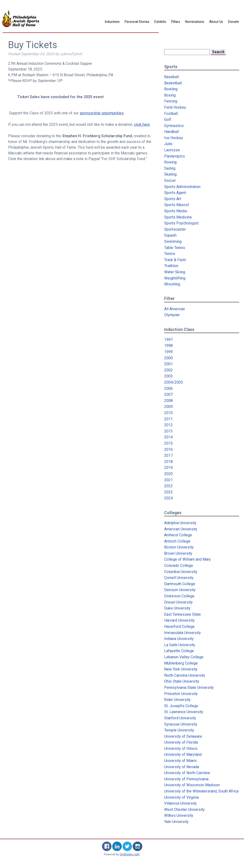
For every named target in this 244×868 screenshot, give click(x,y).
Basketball (173, 83)
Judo (168, 144)
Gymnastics (174, 126)
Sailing (170, 168)
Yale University (176, 822)
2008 (168, 401)
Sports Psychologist (181, 223)
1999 (168, 352)
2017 (168, 455)
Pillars (176, 22)
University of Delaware (183, 736)
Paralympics (175, 156)
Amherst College (178, 535)
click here (142, 124)
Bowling (171, 89)
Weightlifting (175, 278)
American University (181, 529)
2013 (168, 431)
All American (175, 309)
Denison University (180, 590)
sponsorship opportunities (102, 113)
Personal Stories (137, 22)
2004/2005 (174, 382)
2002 (168, 370)
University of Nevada (182, 767)
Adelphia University (180, 523)
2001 (168, 364)
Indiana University (179, 639)
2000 (168, 358)
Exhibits (160, 22)
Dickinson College (179, 596)
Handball (171, 132)
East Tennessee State (183, 614)
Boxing (170, 95)
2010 (168, 413)
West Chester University (184, 810)
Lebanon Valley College (184, 657)
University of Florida (181, 742)
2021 (168, 480)
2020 (168, 474)
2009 (168, 407)
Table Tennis (175, 248)
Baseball (171, 77)
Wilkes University (179, 815)
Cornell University (179, 578)
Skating (170, 174)
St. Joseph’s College (181, 706)
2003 (168, 376)
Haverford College (179, 627)
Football (171, 114)
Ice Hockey (174, 138)
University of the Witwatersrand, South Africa (201, 791)
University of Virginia (181, 797)
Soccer (170, 180)
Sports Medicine (178, 217)
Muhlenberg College (181, 663)
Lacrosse (172, 150)
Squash (170, 235)
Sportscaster (175, 229)
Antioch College (177, 541)
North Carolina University (185, 675)
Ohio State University (182, 681)
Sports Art (173, 199)
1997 (168, 340)
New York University (181, 669)
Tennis (170, 254)
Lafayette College (179, 651)
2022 (168, 486)
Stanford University (180, 718)
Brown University (178, 553)
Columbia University (181, 572)
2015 (168, 443)
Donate (234, 22)
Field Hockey (175, 107)
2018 (168, 462)
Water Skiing (175, 272)
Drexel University (178, 602)
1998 (168, 346)
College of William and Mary (188, 559)
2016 (168, 449)
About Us (216, 22)
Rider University (177, 700)
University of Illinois (181, 749)
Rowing (170, 162)
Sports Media (175, 211)
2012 (168, 425)
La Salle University (180, 645)
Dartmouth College (180, 584)
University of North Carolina (187, 773)
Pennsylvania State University (189, 688)
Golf (168, 119)
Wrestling (172, 284)
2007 (168, 394)
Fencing (171, 101)
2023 (168, 492)
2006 (168, 388)
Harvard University (179, 620)
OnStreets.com (130, 854)
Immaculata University (183, 633)
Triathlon (171, 266)
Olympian (172, 315)
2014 (168, 437)
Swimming (173, 241)
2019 (168, 468)
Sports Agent (175, 193)
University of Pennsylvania (186, 779)
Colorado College (179, 566)
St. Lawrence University (184, 712)
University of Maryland (183, 754)
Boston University (179, 547)
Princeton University (181, 694)
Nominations (195, 22)
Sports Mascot (177, 205)
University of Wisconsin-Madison (192, 785)
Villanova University (180, 803)
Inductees (112, 22)
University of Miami (180, 761)
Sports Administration (182, 187)
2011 (168, 419)
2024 (168, 498)
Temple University (179, 730)
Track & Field (175, 260)
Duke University (177, 608)
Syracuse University (181, 724)
